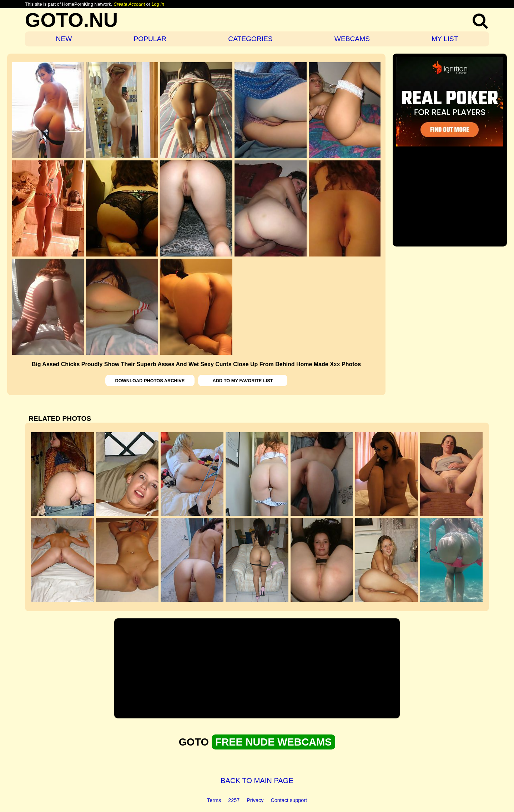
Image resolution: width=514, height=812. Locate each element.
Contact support (289, 800)
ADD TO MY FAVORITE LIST (243, 381)
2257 (234, 800)
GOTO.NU (71, 20)
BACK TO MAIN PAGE (257, 781)
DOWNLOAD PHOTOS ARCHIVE (150, 381)
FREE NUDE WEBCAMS (273, 742)
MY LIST (445, 39)
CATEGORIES (250, 39)
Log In (158, 4)
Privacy (255, 800)
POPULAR (150, 39)
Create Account (129, 4)
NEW (64, 39)
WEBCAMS (352, 39)
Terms (214, 800)
